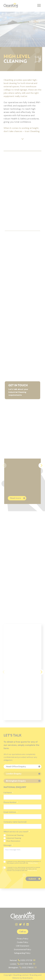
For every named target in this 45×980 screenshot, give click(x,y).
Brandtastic (28, 978)
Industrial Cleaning (12, 838)
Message (8, 845)
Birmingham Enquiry (16, 781)
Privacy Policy (33, 863)
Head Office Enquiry (16, 767)
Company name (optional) (15, 822)
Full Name (8, 793)
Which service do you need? (17, 832)
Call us (23, 932)
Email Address (10, 812)
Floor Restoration (12, 841)
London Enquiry (14, 774)
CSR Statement (23, 946)
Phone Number (11, 802)
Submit (32, 879)
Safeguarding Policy (22, 953)
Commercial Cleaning (13, 835)
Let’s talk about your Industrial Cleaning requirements (21, 390)
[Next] (41, 465)
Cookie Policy (22, 942)
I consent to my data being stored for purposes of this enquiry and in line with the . (22, 862)
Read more (16, 498)
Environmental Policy (23, 950)
